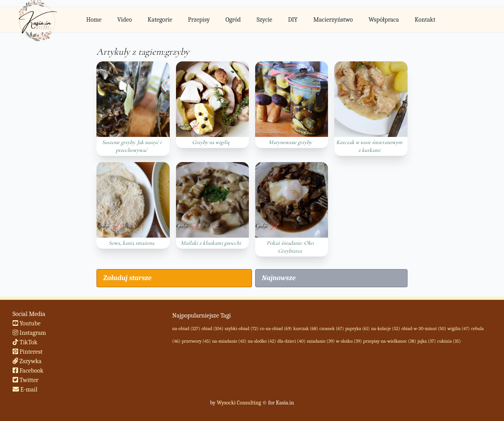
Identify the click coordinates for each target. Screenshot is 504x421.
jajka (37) (427, 341)
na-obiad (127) (186, 329)
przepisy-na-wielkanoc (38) (389, 341)
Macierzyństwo (333, 20)
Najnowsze (279, 278)
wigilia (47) (459, 329)
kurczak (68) (306, 329)
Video (125, 20)
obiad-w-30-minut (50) (424, 329)
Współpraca (384, 20)
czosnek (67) (332, 329)
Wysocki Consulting (239, 403)
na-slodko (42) (262, 341)
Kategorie (160, 20)
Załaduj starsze (127, 278)
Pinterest (28, 352)
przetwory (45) (196, 341)
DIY (293, 20)
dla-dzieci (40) (291, 341)
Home (94, 20)
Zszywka (27, 361)
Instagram (29, 333)
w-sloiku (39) (349, 341)
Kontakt (425, 20)
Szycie (265, 20)
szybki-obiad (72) (242, 329)
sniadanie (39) (321, 341)
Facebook (28, 371)
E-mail (25, 390)
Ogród (233, 20)
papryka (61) (358, 329)
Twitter (26, 380)
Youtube (27, 323)
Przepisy (199, 20)
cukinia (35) (449, 341)
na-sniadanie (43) (229, 341)
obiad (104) (212, 329)
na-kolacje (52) (385, 329)
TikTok (25, 342)
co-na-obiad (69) (276, 329)
